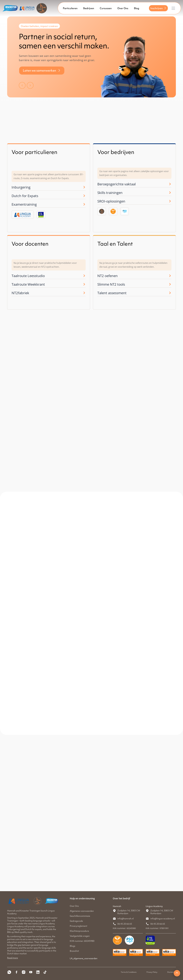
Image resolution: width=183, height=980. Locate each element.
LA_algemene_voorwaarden (84, 958)
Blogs (72, 946)
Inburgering (21, 187)
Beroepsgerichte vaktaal (117, 184)
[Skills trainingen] (170, 193)
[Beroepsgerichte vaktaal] (170, 184)
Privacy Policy (152, 972)
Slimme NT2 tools (111, 284)
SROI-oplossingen (111, 201)
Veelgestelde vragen (80, 936)
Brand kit (74, 951)
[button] (22, 85)
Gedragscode (76, 921)
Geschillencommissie (80, 916)
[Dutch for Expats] (84, 196)
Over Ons (123, 8)
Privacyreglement (78, 926)
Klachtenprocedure (79, 931)
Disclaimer (172, 972)
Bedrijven (89, 8)
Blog (137, 8)
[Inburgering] (84, 187)
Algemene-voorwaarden (82, 911)
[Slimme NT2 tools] (170, 284)
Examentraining (24, 204)
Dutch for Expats (25, 196)
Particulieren (70, 8)
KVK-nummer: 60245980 (82, 941)
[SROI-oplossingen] (170, 201)
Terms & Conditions (129, 972)
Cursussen (106, 8)
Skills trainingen (110, 193)
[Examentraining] (84, 204)
